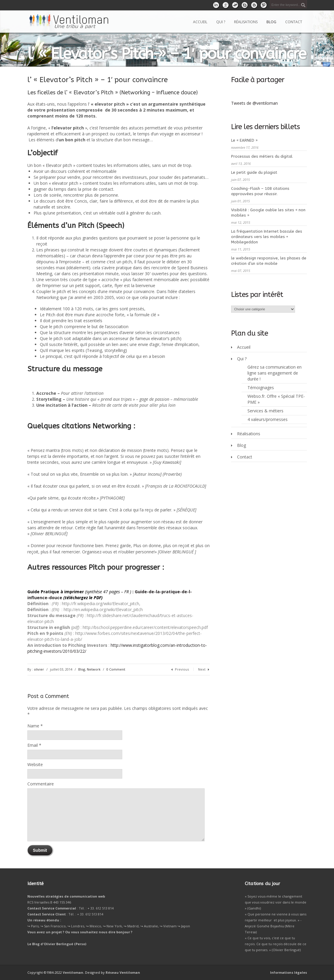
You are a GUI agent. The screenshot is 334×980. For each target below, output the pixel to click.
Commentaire (41, 784)
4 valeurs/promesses (268, 419)
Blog (271, 22)
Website (35, 764)
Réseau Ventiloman (123, 972)
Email (33, 745)
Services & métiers (265, 411)
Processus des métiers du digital (262, 156)
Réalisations (246, 22)
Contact (294, 22)
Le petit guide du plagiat (254, 172)
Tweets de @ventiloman (254, 103)
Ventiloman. (73, 972)
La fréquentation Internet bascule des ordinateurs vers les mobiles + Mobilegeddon (267, 237)
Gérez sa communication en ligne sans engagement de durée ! (275, 373)
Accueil (200, 22)
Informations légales (288, 972)
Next (202, 669)
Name (33, 726)
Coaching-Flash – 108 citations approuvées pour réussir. (260, 191)
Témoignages (261, 388)
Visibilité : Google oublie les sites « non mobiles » (268, 213)
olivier (39, 669)
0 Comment (116, 669)
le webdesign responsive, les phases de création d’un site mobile (269, 261)
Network (94, 669)
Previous (182, 669)
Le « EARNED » (244, 140)
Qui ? (221, 22)
